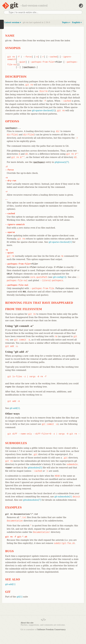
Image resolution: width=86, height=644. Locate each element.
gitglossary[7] (62, 162)
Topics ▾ (66, 22)
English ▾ (77, 22)
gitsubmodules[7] (32, 500)
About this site (27, 623)
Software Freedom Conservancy (51, 630)
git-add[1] (15, 408)
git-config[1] (59, 277)
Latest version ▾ (13, 22)
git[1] (19, 597)
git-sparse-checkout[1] (43, 110)
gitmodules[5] (35, 468)
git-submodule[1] (63, 497)
